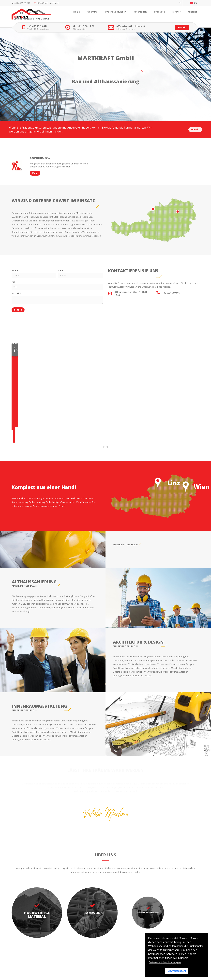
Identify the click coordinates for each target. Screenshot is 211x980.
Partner (177, 12)
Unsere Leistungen (117, 12)
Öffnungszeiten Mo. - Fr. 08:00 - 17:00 (131, 296)
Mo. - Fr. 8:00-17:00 (83, 26)
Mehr (41, 379)
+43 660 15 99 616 (37, 26)
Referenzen (142, 12)
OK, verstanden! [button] (177, 971)
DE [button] (195, 3)
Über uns (94, 12)
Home (78, 12)
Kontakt (194, 12)
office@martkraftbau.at (131, 26)
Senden (17, 312)
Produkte (161, 12)
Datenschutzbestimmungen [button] (165, 962)
